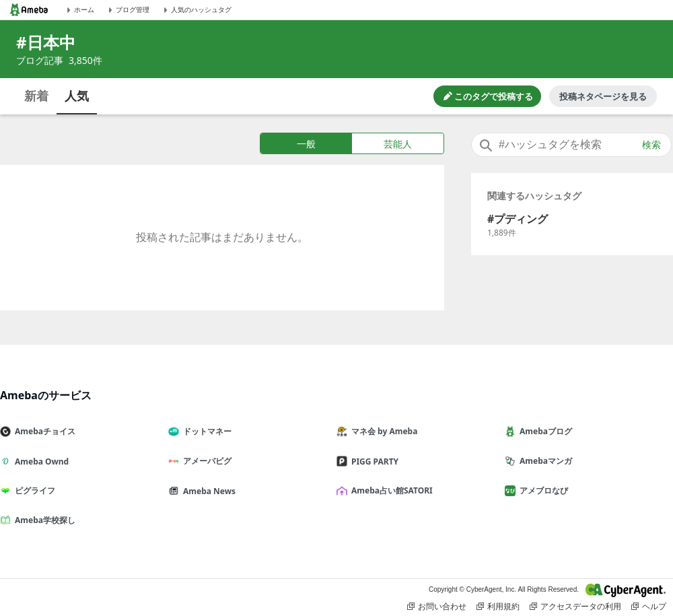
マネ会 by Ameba (382, 431)
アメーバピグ (205, 461)
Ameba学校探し (43, 520)
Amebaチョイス (43, 431)
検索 (651, 145)
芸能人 (398, 144)
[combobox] (571, 145)
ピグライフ (33, 490)
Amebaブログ (544, 431)
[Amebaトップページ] (29, 10)
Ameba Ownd (40, 461)
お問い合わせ (437, 607)
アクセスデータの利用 (575, 607)
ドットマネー (205, 431)
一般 (306, 144)
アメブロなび (542, 490)
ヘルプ (649, 607)
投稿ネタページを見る (603, 96)
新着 (36, 96)
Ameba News (207, 491)
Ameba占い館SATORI (390, 490)
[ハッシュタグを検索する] (571, 145)
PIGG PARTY (373, 461)
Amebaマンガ (544, 461)
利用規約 (498, 607)
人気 (77, 96)
